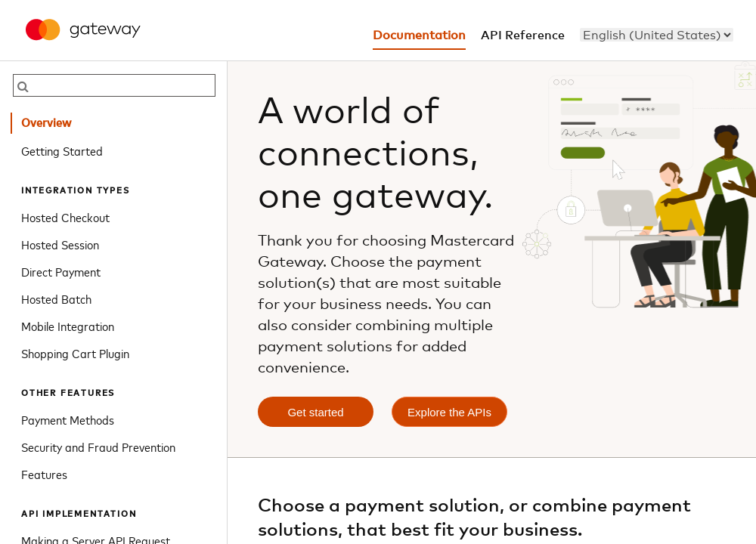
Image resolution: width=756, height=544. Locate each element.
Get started (315, 412)
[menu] (657, 35)
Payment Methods (68, 419)
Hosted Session (60, 244)
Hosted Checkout (65, 217)
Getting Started (62, 150)
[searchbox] (114, 85)
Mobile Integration (68, 326)
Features (44, 474)
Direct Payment (61, 271)
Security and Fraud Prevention (98, 447)
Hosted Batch (56, 298)
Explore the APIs (449, 412)
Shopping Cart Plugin (75, 353)
